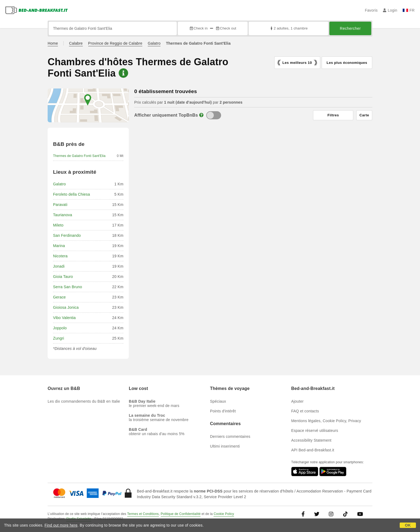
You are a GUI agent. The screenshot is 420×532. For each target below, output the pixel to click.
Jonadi (59, 266)
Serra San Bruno (68, 287)
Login (390, 10)
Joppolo (60, 328)
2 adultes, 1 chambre (288, 28)
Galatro (154, 43)
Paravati (60, 205)
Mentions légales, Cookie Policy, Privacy (326, 421)
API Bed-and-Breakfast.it (313, 450)
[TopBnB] (214, 115)
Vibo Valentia (64, 318)
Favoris (371, 10)
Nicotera (60, 256)
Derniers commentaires (230, 436)
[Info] (201, 115)
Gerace (59, 297)
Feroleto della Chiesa (72, 194)
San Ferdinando (67, 235)
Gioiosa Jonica (66, 307)
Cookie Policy (224, 514)
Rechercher (350, 28)
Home (53, 43)
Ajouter (297, 401)
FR (409, 10)
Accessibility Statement (311, 440)
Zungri (59, 338)
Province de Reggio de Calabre (115, 43)
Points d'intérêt (223, 411)
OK (408, 525)
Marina (59, 246)
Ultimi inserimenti (225, 446)
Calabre (76, 43)
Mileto (58, 225)
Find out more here (61, 525)
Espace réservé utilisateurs (315, 431)
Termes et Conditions (143, 514)
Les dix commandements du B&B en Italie (84, 401)
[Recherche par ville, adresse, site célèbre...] (113, 28)
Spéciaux (218, 401)
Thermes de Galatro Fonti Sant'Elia (79, 156)
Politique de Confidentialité (181, 514)
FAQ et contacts (305, 411)
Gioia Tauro (63, 277)
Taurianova (63, 215)
